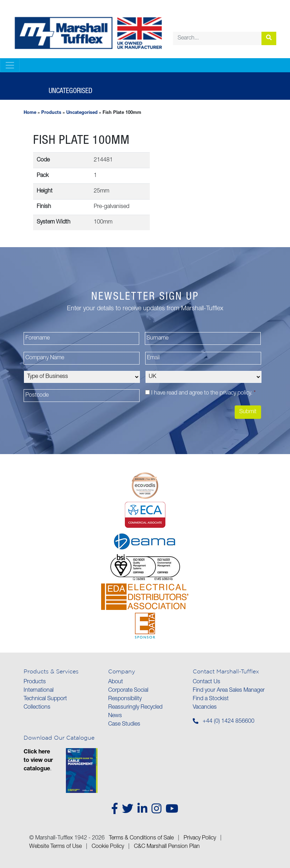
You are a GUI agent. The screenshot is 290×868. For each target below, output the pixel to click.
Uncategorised (82, 113)
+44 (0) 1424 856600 (229, 722)
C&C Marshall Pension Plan (167, 847)
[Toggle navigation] (10, 65)
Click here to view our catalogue (38, 761)
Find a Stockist (211, 699)
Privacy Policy (200, 838)
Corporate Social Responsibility (128, 695)
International (39, 691)
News (115, 716)
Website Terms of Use (55, 847)
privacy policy (235, 393)
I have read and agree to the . (203, 393)
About (116, 682)
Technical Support (45, 699)
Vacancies (205, 708)
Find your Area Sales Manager (229, 691)
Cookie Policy (108, 847)
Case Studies (124, 725)
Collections (37, 708)
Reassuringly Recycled (135, 708)
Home (30, 113)
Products (51, 113)
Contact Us (206, 682)
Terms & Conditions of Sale (141, 838)
